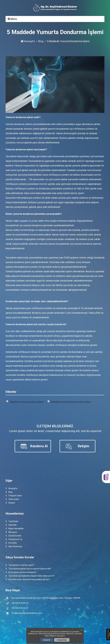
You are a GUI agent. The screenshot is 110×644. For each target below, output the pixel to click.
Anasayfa (28, 41)
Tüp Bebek (12, 521)
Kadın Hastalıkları (15, 529)
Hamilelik (11, 525)
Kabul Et (47, 640)
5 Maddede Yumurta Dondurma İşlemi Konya (69, 402)
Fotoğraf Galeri (14, 496)
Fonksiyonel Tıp (14, 539)
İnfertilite (11, 543)
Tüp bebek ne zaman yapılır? (20, 565)
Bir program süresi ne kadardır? (21, 572)
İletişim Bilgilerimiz (55, 426)
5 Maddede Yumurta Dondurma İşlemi (25, 402)
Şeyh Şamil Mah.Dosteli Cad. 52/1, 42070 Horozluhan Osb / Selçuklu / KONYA (43, 598)
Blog (41, 41)
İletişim (10, 503)
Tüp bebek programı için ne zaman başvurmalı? (28, 569)
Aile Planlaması (14, 547)
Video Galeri (12, 499)
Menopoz (11, 532)
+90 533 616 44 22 (17, 603)
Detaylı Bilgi (62, 640)
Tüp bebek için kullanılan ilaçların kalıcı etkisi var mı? (30, 576)
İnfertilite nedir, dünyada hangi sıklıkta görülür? (28, 579)
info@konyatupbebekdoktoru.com (24, 613)
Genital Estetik (13, 536)
